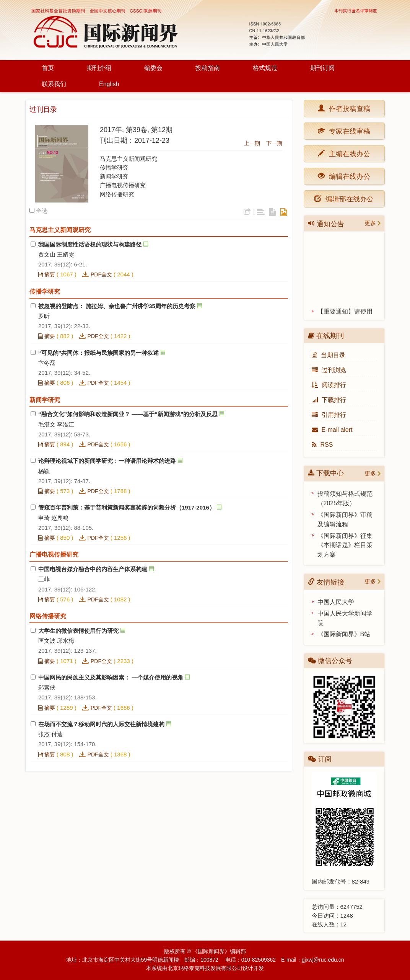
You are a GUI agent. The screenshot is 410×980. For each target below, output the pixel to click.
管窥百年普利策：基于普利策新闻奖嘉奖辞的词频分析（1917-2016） (127, 507)
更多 (370, 223)
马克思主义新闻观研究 (129, 159)
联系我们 (54, 84)
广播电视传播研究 (123, 185)
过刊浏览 (329, 370)
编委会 (153, 68)
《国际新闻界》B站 (344, 634)
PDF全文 (101, 274)
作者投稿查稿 (347, 108)
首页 (48, 68)
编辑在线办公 (347, 176)
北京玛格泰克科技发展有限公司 (205, 968)
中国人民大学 (336, 602)
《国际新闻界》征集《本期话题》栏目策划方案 (345, 545)
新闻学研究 (114, 176)
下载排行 (329, 400)
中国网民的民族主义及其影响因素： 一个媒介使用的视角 (111, 677)
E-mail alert (332, 430)
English (109, 84)
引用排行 (329, 415)
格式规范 (265, 68)
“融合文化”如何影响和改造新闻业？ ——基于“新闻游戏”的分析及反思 (128, 414)
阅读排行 (329, 385)
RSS (322, 445)
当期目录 (329, 355)
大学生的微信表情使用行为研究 (78, 631)
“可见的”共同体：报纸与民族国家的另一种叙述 (98, 353)
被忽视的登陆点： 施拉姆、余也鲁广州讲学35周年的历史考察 (117, 306)
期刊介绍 (99, 68)
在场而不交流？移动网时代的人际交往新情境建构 (101, 724)
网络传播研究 (117, 194)
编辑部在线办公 (344, 198)
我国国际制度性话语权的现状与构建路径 (90, 244)
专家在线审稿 (347, 131)
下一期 (274, 143)
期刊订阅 (322, 68)
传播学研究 (114, 167)
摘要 (47, 274)
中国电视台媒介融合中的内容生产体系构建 (93, 569)
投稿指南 (208, 68)
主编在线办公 (347, 153)
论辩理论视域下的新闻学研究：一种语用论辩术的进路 (107, 461)
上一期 (252, 143)
